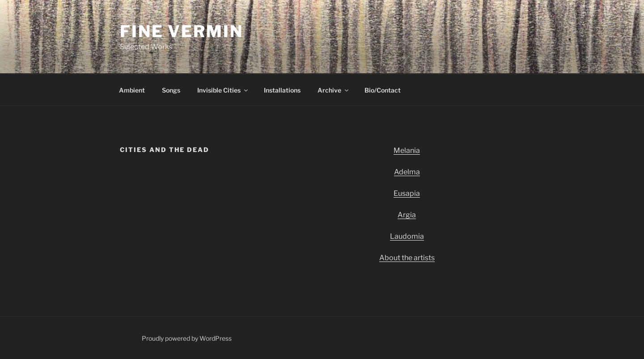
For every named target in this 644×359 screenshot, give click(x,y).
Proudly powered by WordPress (187, 338)
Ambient (132, 90)
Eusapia (407, 193)
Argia (407, 215)
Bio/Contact (383, 90)
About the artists (407, 258)
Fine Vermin (182, 31)
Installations (282, 90)
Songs (171, 90)
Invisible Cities (223, 90)
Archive (334, 90)
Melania (407, 150)
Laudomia (407, 236)
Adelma (407, 172)
